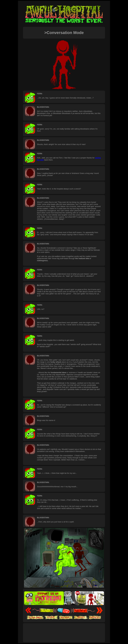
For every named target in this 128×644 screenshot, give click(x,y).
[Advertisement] (64, 630)
